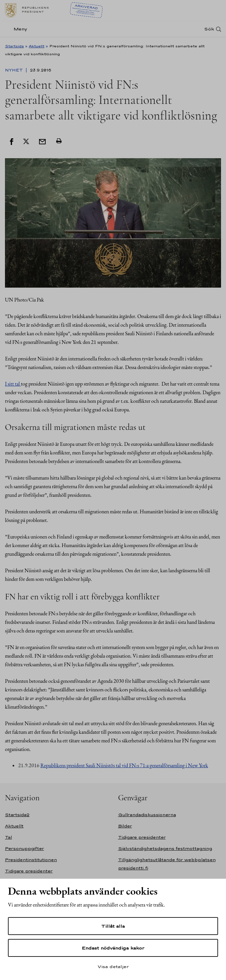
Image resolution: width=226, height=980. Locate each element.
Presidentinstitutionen (31, 860)
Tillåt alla (113, 926)
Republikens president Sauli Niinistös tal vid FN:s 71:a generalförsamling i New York (124, 765)
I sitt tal (13, 384)
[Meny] (18, 29)
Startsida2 (17, 815)
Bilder (125, 826)
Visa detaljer (113, 966)
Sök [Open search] (209, 29)
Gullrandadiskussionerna (147, 815)
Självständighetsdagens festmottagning (165, 848)
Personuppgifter (24, 848)
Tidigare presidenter (29, 871)
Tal (8, 837)
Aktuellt (37, 46)
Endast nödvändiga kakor (113, 948)
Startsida (14, 46)
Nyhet (15, 70)
